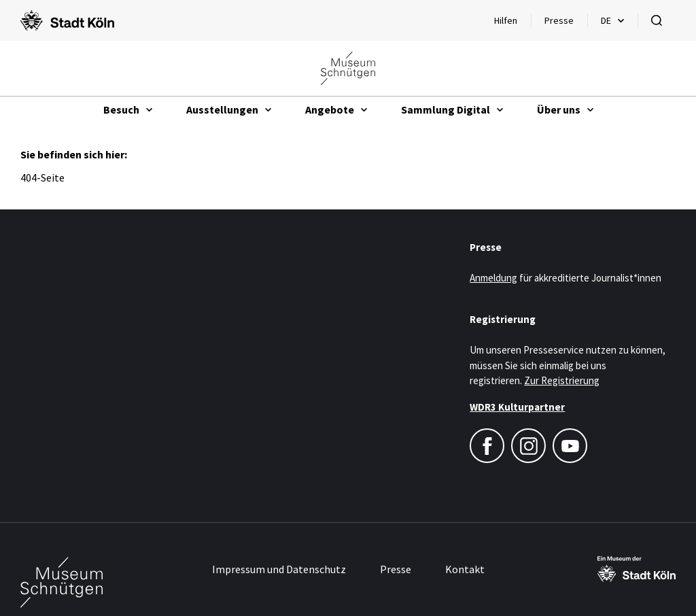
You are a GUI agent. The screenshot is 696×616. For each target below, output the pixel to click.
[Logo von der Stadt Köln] (67, 20)
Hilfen (512, 24)
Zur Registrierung (562, 380)
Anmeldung (493, 278)
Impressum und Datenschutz (279, 569)
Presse (559, 20)
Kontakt (465, 569)
